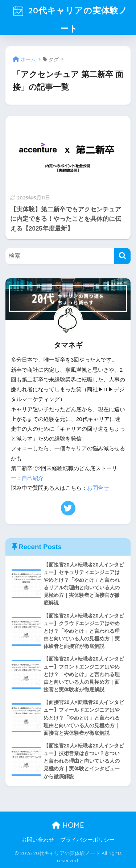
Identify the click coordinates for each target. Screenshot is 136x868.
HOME (68, 825)
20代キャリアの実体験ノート (69, 17)
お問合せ (98, 488)
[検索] (122, 256)
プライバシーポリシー (87, 840)
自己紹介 (33, 478)
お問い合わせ (38, 840)
